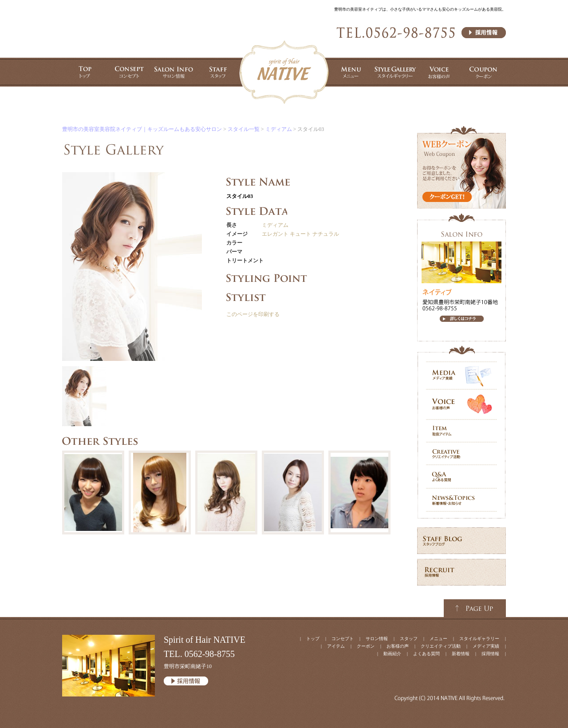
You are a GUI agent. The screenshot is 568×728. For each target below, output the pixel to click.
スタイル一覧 (244, 129)
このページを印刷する (253, 314)
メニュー (438, 639)
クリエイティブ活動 (441, 646)
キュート (300, 234)
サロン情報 (377, 639)
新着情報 (461, 654)
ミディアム (275, 225)
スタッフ (409, 639)
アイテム (336, 646)
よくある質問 (426, 654)
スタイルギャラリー (479, 639)
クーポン (366, 646)
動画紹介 (392, 654)
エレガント (275, 234)
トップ (313, 639)
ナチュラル (326, 234)
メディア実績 (486, 646)
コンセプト (343, 639)
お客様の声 (398, 646)
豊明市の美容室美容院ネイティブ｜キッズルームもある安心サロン (142, 129)
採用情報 (490, 654)
